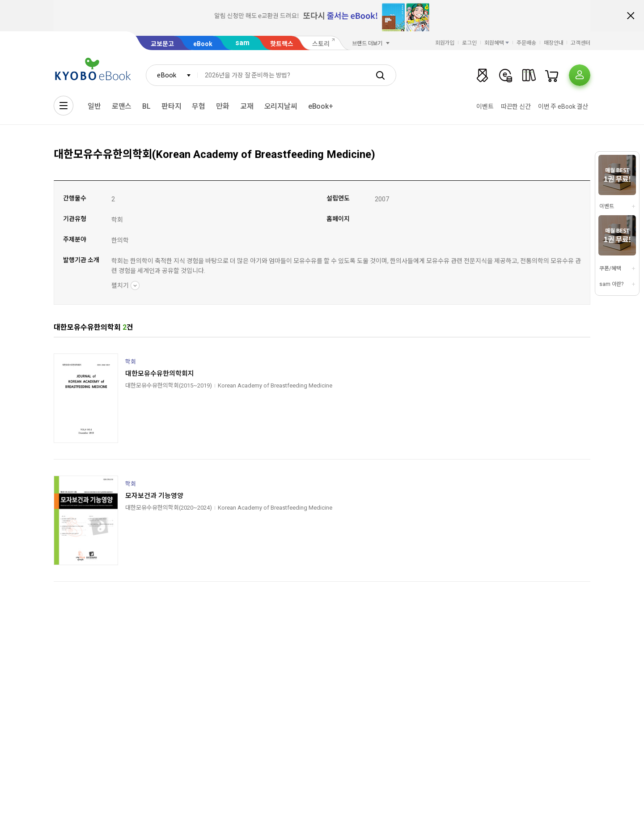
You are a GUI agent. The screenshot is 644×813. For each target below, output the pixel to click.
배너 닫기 (631, 16)
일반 (94, 106)
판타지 (172, 106)
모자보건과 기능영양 (154, 496)
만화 (223, 106)
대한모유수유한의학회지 (160, 374)
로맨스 (122, 106)
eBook (203, 44)
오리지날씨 (281, 106)
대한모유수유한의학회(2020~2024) (169, 508)
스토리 (321, 44)
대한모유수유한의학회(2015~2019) (169, 385)
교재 (247, 106)
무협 (199, 106)
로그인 (469, 43)
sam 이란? (611, 284)
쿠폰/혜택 (610, 268)
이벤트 (485, 106)
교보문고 (162, 44)
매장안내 (554, 43)
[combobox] (172, 75)
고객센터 (580, 43)
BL (146, 106)
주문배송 (526, 43)
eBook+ (321, 106)
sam (242, 43)
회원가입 (445, 43)
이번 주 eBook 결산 (563, 106)
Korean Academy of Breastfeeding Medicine (275, 385)
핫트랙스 (282, 44)
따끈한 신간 (516, 106)
